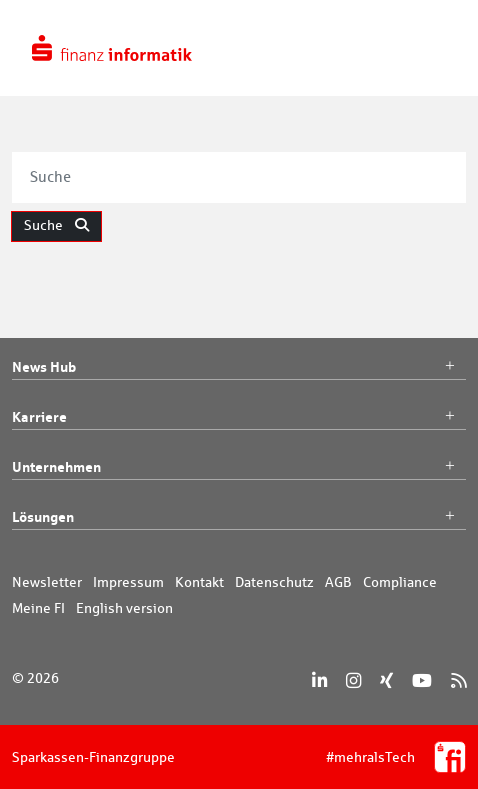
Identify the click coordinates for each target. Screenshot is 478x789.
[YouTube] (422, 680)
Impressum (128, 582)
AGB (338, 582)
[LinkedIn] (319, 680)
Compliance (400, 582)
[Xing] (386, 680)
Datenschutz (274, 582)
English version (124, 608)
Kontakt (199, 582)
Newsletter (47, 582)
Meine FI (38, 608)
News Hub (239, 367)
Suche (56, 225)
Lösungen (239, 517)
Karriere (239, 417)
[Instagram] (353, 680)
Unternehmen (239, 467)
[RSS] (458, 680)
